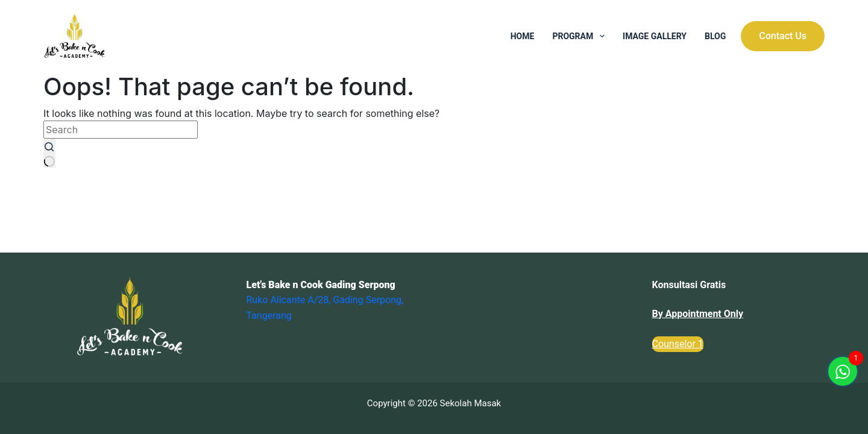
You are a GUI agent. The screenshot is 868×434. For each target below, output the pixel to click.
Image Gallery (655, 36)
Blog (715, 36)
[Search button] (49, 153)
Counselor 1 (678, 344)
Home (523, 36)
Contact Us (783, 36)
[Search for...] (121, 130)
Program (581, 36)
